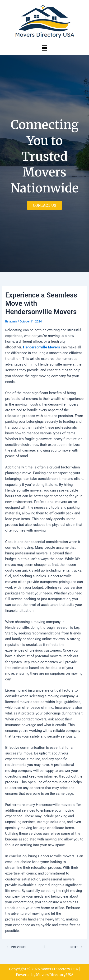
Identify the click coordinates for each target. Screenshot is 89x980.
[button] (44, 48)
